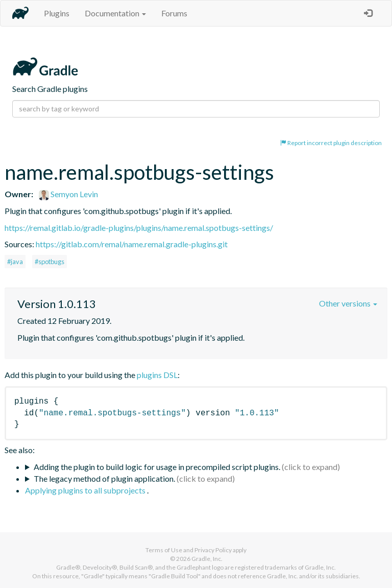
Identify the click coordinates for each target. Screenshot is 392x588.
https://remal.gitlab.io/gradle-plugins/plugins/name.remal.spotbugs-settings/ (139, 228)
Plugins (57, 13)
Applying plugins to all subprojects (86, 490)
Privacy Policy (213, 550)
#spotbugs (50, 262)
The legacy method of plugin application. (104, 478)
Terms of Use (164, 550)
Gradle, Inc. (207, 559)
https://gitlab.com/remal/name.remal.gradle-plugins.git (132, 244)
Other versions (348, 303)
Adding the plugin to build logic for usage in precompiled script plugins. (157, 467)
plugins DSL (157, 375)
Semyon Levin (68, 194)
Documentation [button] (115, 13)
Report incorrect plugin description (331, 143)
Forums (174, 13)
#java (15, 262)
